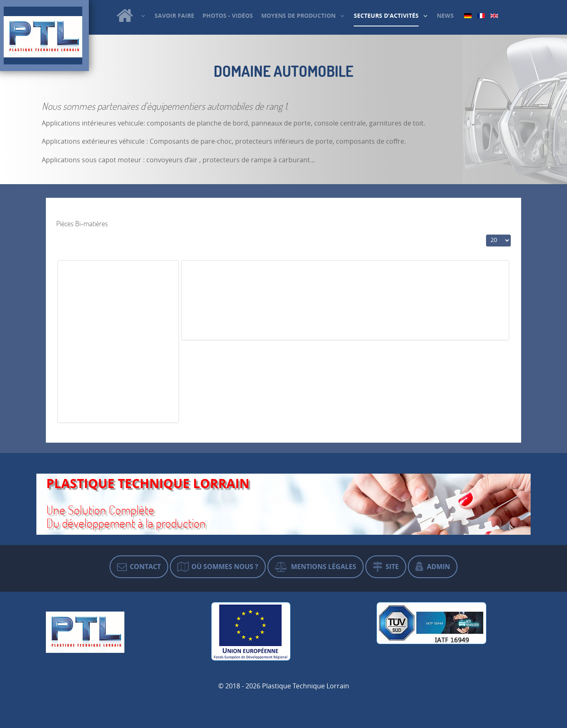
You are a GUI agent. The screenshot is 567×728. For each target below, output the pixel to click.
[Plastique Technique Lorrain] (131, 15)
